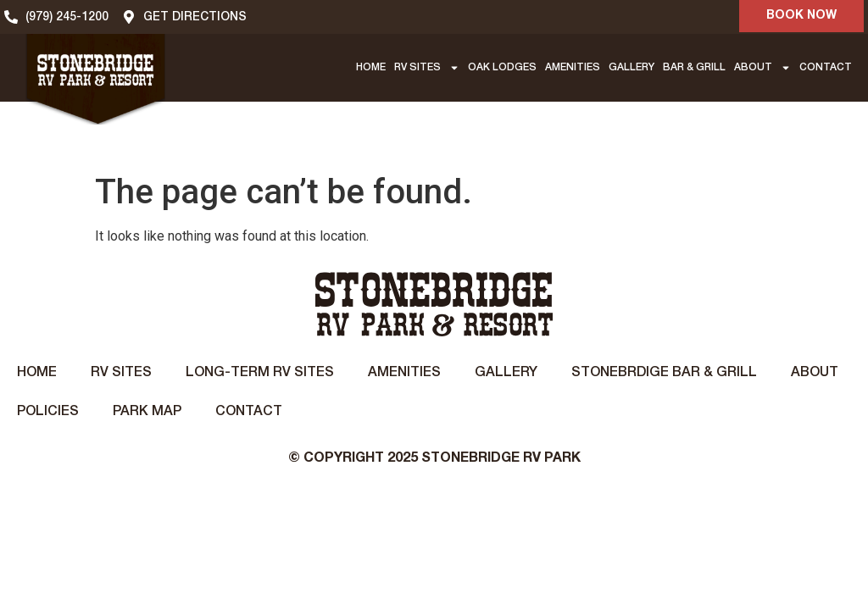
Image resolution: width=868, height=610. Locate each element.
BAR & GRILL (694, 67)
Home (37, 373)
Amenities (404, 373)
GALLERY (632, 67)
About (815, 373)
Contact (249, 412)
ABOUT (762, 68)
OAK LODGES (502, 67)
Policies (48, 412)
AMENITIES (573, 67)
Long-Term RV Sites (260, 373)
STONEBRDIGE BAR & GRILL (664, 373)
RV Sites (121, 373)
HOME (371, 67)
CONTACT (826, 67)
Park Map (147, 412)
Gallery (506, 373)
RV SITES (427, 68)
